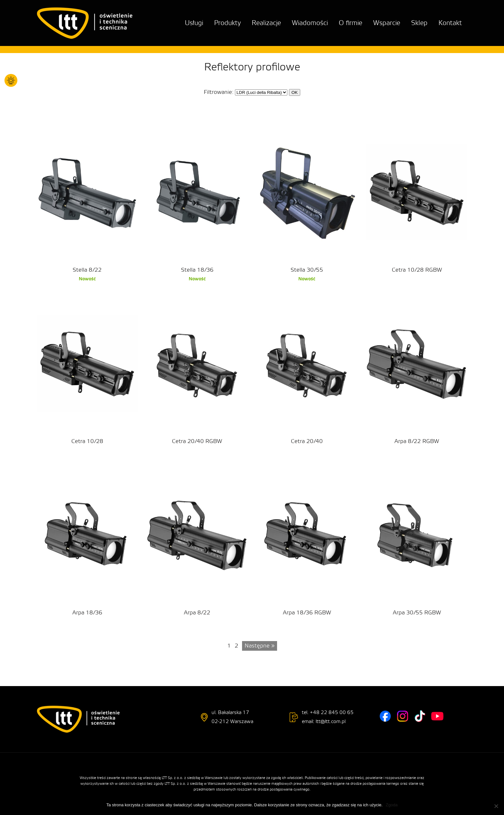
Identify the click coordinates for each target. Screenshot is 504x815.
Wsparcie (387, 23)
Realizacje (266, 23)
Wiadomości (310, 23)
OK (295, 92)
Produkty (227, 23)
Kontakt (450, 23)
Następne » (260, 646)
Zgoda (392, 805)
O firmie (351, 23)
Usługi (194, 23)
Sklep (419, 23)
